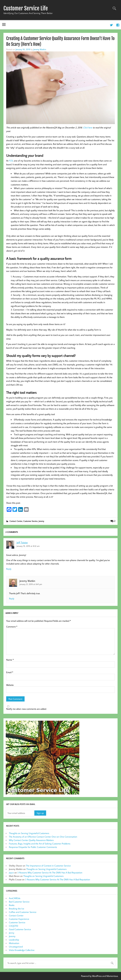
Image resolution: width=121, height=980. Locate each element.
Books (12, 905)
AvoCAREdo (15, 898)
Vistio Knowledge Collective (22, 950)
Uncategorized (16, 947)
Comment (12, 627)
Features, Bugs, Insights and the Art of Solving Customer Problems (40, 844)
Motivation (14, 943)
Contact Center (16, 521)
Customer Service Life (26, 8)
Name (10, 660)
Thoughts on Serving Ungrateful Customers (29, 833)
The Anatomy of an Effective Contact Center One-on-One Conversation (43, 837)
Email (10, 672)
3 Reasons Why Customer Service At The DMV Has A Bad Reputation (50, 873)
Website (10, 685)
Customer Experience (19, 919)
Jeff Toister (22, 543)
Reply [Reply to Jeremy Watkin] (12, 598)
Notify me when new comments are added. (26, 709)
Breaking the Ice (17, 909)
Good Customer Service (20, 929)
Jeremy (41, 521)
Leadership (14, 940)
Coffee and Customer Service (23, 912)
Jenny (12, 933)
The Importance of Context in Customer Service (48, 866)
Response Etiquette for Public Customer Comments (33, 847)
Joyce (11, 873)
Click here (88, 128)
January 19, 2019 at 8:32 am (28, 546)
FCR (11, 161)
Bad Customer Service (19, 902)
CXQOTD (14, 926)
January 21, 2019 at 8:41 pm (31, 584)
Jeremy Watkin (40, 49)
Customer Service (30, 521)
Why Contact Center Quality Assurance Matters (31, 840)
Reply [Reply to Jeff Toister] (9, 569)
